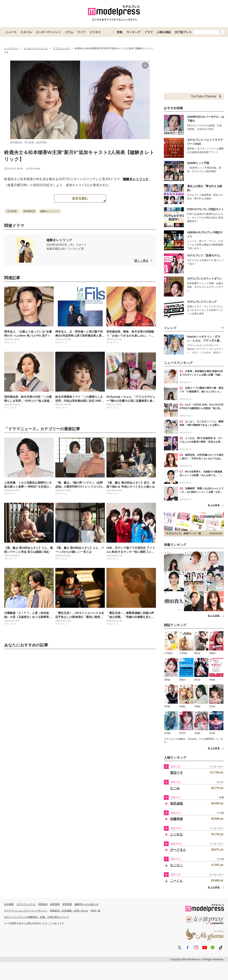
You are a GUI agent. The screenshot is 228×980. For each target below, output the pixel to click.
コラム (69, 32)
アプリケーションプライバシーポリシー (26, 911)
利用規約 (43, 904)
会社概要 (9, 904)
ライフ (81, 32)
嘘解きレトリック (136, 179)
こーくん (176, 881)
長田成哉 (176, 804)
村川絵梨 (12, 211)
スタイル (26, 32)
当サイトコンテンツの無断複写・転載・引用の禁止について (37, 917)
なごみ (175, 788)
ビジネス (95, 32)
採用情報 (67, 904)
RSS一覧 (96, 911)
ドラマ (149, 32)
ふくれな (176, 834)
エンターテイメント (48, 32)
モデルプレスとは (26, 904)
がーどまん (178, 850)
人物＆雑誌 (164, 32)
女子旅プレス (183, 32)
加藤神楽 (176, 819)
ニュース (11, 32)
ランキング (133, 32)
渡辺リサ (176, 773)
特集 (120, 32)
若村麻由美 (29, 211)
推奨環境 (55, 904)
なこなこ (176, 865)
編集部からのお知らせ (86, 904)
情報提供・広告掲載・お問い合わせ (69, 911)
